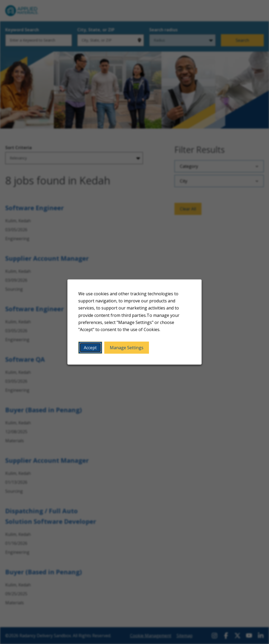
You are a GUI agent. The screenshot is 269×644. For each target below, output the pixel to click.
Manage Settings (127, 349)
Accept (91, 349)
